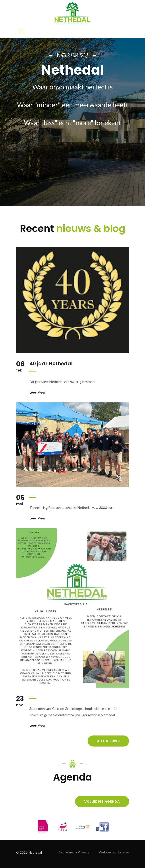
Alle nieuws (108, 741)
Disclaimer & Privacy (73, 852)
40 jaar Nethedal (51, 364)
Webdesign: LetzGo (114, 852)
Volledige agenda (102, 802)
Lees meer (38, 392)
